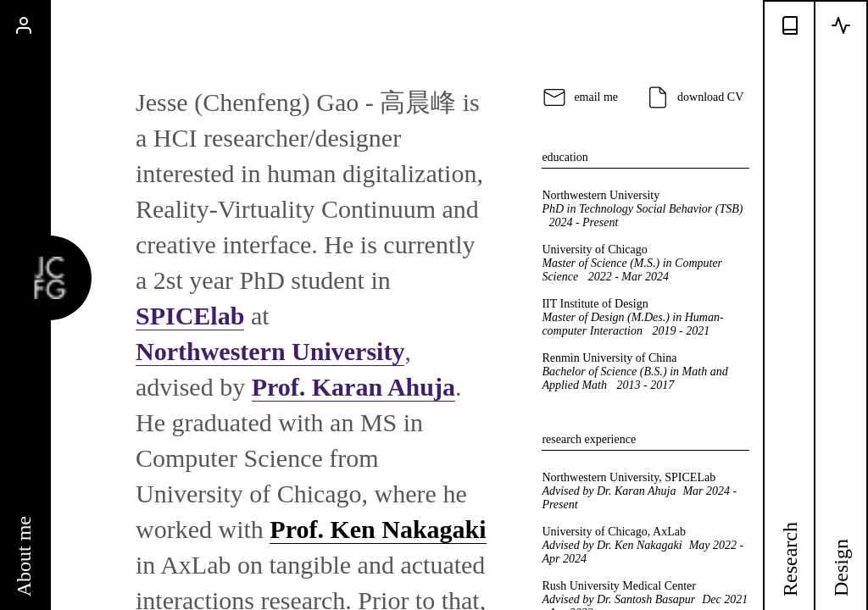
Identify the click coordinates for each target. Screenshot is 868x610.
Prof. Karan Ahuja (353, 387)
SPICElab (190, 316)
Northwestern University (270, 351)
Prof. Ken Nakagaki (378, 529)
